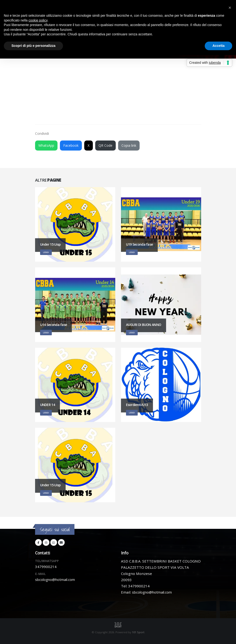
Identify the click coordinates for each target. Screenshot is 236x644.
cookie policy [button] (38, 20)
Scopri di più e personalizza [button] (33, 46)
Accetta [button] (218, 46)
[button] (230, 8)
